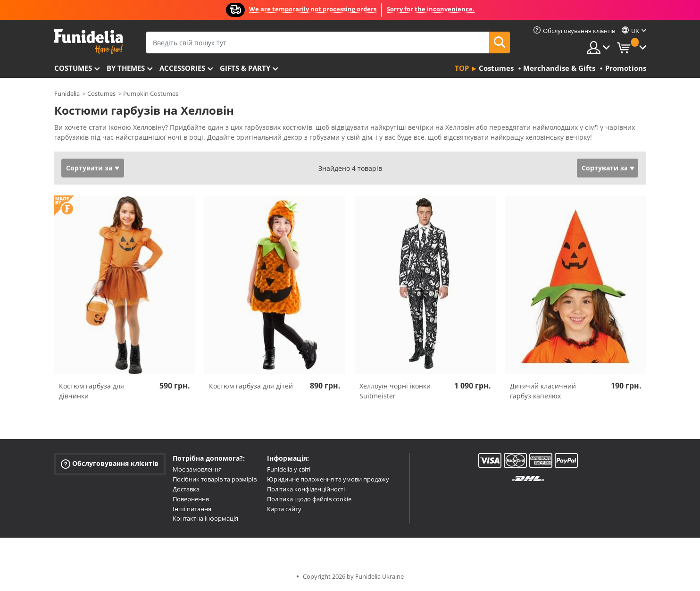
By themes (126, 68)
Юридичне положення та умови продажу (328, 479)
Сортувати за (89, 168)
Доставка (186, 489)
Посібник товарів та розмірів (215, 479)
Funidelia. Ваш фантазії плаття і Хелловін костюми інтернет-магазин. (88, 42)
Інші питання (192, 509)
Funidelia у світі (289, 469)
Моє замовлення (197, 469)
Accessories (182, 68)
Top (462, 68)
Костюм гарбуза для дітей (251, 386)
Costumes (73, 68)
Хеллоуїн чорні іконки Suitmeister (395, 391)
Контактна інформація (205, 518)
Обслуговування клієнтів (110, 464)
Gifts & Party (245, 68)
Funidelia (67, 93)
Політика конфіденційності (306, 489)
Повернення (191, 499)
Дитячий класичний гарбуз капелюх (543, 391)
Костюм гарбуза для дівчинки (92, 391)
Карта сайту (284, 509)
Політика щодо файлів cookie (309, 499)
